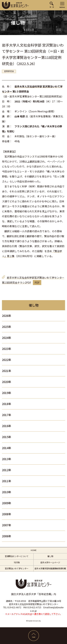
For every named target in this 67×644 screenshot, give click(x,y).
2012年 (7, 470)
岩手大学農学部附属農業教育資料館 (50, 568)
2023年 (7, 349)
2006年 (7, 536)
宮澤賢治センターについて (17, 556)
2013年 (7, 459)
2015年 (7, 437)
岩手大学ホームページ (50, 562)
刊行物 (17, 562)
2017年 (7, 415)
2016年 (7, 426)
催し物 (50, 556)
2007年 (7, 525)
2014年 (7, 448)
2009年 (7, 503)
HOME (34, 550)
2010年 (7, 492)
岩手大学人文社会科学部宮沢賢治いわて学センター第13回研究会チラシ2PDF (33, 280)
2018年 (7, 404)
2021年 (7, 371)
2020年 (7, 382)
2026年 (7, 316)
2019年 (7, 393)
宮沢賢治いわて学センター (17, 568)
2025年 (7, 327)
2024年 (7, 338)
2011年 (7, 481)
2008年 (7, 514)
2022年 (7, 360)
